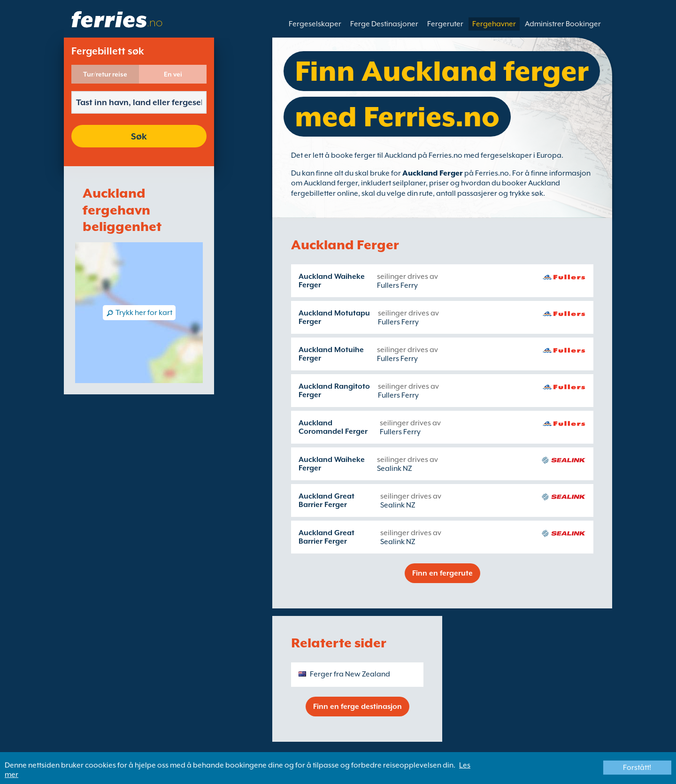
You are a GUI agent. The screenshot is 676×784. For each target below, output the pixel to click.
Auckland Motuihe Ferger (331, 354)
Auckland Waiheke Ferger (332, 281)
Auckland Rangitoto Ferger (334, 391)
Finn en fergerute (442, 573)
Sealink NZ (395, 469)
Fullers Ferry (397, 285)
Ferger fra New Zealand (350, 674)
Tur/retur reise (105, 74)
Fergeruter (445, 24)
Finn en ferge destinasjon (357, 707)
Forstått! (637, 768)
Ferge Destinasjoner (384, 24)
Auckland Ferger (433, 173)
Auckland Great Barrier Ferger (326, 500)
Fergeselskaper (315, 24)
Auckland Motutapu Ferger (334, 317)
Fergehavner (494, 24)
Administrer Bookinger (563, 24)
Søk (139, 136)
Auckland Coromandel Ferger (333, 427)
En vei (173, 74)
